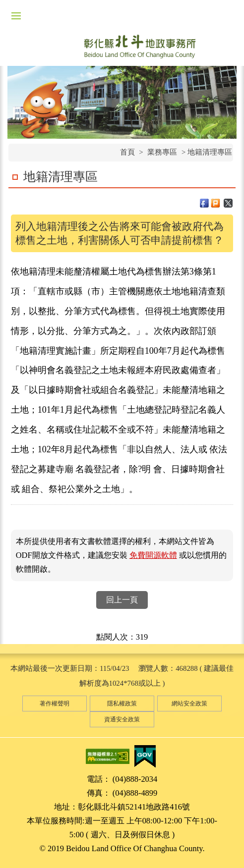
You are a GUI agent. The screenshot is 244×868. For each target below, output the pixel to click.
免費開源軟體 (153, 555)
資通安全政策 (122, 719)
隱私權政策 (122, 704)
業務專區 (162, 152)
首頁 (127, 152)
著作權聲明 (55, 704)
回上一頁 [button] (122, 600)
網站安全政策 (189, 704)
